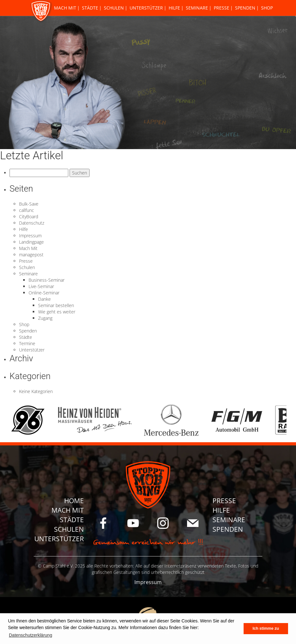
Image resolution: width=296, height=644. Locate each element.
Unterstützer (146, 8)
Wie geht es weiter (57, 312)
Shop (267, 8)
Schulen (114, 8)
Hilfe (174, 8)
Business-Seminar (47, 280)
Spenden (245, 8)
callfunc (27, 210)
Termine (27, 343)
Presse (222, 8)
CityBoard (29, 217)
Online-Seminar (44, 293)
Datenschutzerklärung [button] (30, 635)
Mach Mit (65, 8)
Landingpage (31, 242)
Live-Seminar (41, 286)
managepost (31, 255)
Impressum (30, 236)
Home (74, 501)
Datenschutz (32, 223)
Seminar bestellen (56, 305)
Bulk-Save (29, 204)
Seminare (197, 8)
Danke (44, 299)
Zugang (45, 318)
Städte (90, 8)
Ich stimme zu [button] (266, 628)
